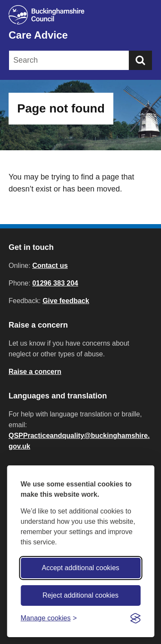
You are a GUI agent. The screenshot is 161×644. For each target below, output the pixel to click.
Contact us (50, 266)
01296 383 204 (55, 283)
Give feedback (66, 301)
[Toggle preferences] (49, 618)
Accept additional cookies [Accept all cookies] (80, 568)
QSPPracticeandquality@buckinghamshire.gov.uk (79, 441)
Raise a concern (35, 372)
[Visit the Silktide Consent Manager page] (135, 618)
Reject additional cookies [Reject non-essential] (80, 595)
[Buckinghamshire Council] (80, 15)
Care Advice (38, 35)
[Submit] (140, 60)
